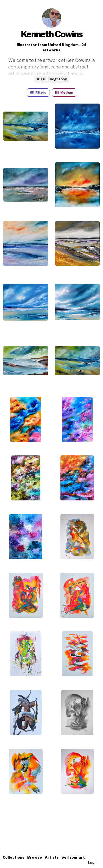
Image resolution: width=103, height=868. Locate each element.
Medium (64, 93)
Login (93, 863)
